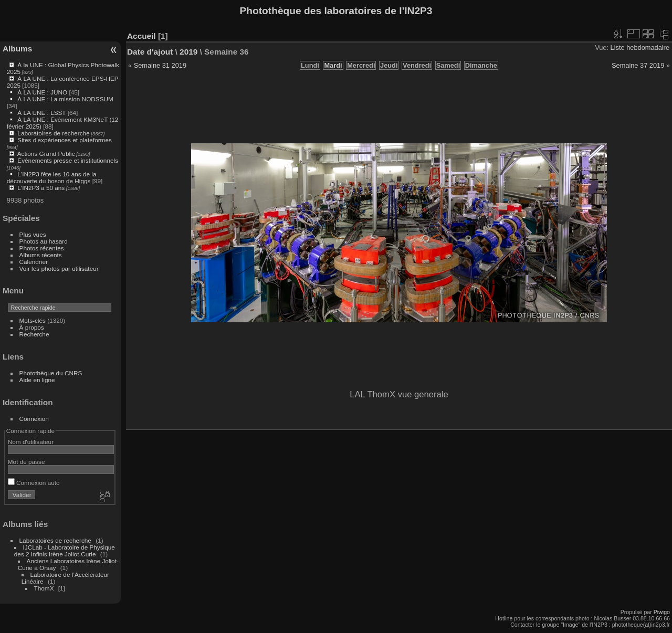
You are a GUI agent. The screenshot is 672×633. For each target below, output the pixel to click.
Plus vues (33, 234)
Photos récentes (42, 248)
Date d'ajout (150, 52)
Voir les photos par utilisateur (59, 268)
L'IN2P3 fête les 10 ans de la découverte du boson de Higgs (52, 177)
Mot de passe (27, 462)
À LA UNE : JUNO (43, 92)
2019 (188, 52)
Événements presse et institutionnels (68, 160)
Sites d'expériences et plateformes (64, 140)
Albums (17, 49)
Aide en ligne (37, 380)
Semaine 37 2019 (638, 65)
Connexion (34, 419)
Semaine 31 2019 (160, 65)
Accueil (141, 36)
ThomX (44, 588)
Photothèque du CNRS (51, 373)
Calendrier (34, 262)
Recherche (34, 334)
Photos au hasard (44, 241)
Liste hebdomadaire (640, 48)
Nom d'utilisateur (31, 442)
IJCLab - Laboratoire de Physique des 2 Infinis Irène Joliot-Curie (65, 551)
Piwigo (662, 612)
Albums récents (41, 255)
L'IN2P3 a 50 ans (41, 188)
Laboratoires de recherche (53, 133)
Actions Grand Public (46, 154)
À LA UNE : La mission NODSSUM (65, 99)
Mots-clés (33, 320)
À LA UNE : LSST (41, 113)
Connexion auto (34, 483)
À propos (32, 327)
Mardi (333, 65)
